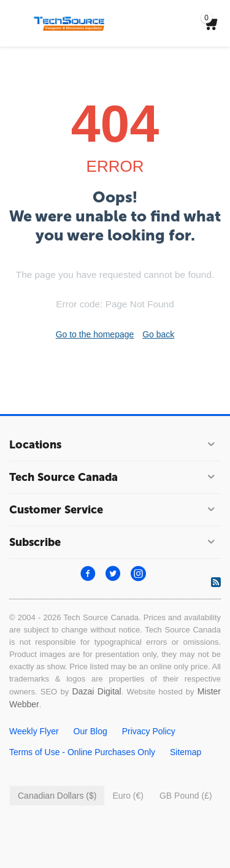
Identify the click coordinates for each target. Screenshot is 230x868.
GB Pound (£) (186, 796)
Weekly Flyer (34, 731)
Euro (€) (128, 796)
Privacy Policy (149, 731)
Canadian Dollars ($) (57, 796)
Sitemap (186, 752)
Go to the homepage (95, 334)
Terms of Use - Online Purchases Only (82, 752)
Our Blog (90, 731)
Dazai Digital (96, 691)
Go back (158, 334)
